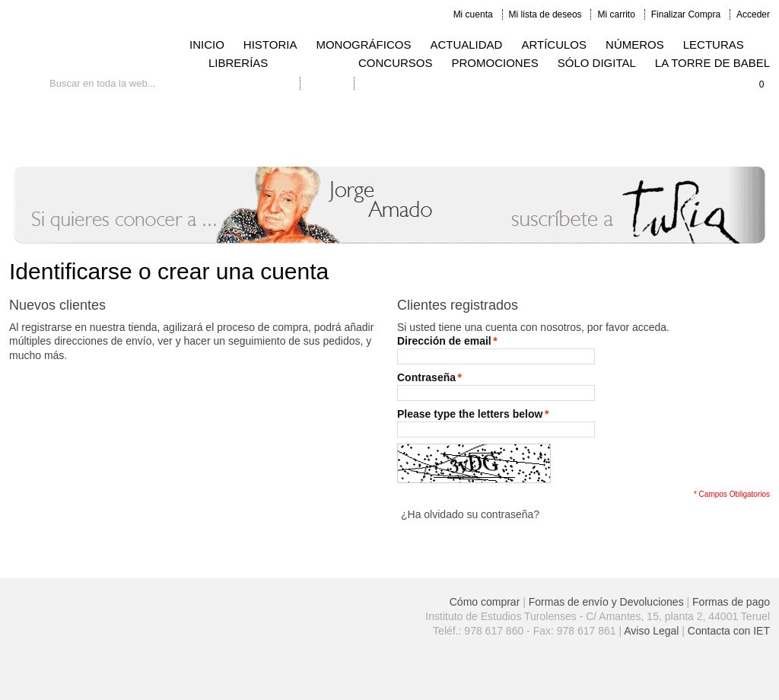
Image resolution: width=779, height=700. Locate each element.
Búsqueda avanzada (250, 83)
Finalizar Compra (686, 14)
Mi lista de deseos (545, 14)
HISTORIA (270, 45)
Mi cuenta (473, 14)
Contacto (327, 83)
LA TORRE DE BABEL (712, 63)
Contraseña (426, 378)
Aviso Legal (651, 631)
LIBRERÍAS (238, 63)
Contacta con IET (729, 631)
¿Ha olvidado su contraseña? (470, 514)
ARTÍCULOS (554, 45)
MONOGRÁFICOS (363, 45)
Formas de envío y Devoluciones (606, 602)
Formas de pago (731, 602)
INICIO (207, 45)
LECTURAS (714, 45)
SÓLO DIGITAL (597, 63)
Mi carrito (616, 14)
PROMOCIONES (495, 63)
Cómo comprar (485, 602)
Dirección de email (444, 341)
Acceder (753, 14)
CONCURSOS (396, 63)
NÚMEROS (635, 45)
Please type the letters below (470, 414)
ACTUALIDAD (466, 45)
